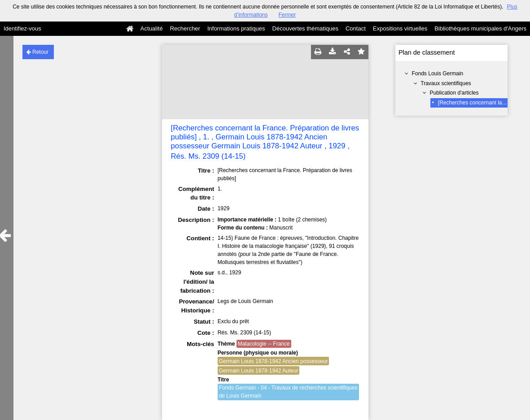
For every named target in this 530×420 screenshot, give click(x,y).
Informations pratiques (236, 28)
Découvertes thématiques (305, 28)
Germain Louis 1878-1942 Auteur (259, 371)
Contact (356, 28)
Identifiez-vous (22, 28)
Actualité (152, 28)
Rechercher (185, 28)
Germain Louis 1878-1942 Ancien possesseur (274, 361)
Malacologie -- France (264, 344)
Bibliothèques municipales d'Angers (480, 28)
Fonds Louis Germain (438, 74)
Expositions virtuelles (400, 28)
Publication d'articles (454, 93)
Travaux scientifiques (446, 83)
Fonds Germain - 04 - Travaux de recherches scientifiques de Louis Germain (288, 392)
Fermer (287, 15)
